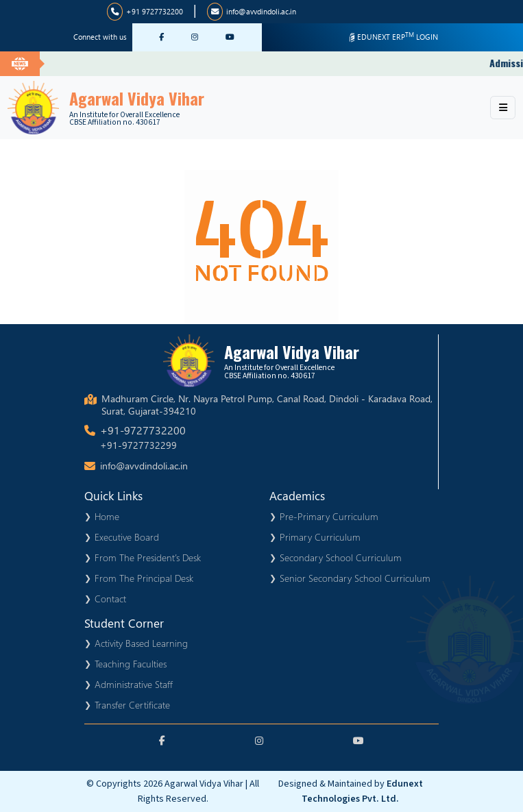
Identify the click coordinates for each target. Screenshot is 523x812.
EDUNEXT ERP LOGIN (392, 36)
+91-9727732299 (138, 445)
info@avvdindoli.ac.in (252, 12)
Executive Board (127, 537)
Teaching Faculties (131, 664)
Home (107, 516)
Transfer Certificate (132, 705)
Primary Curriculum (320, 537)
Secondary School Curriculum (341, 557)
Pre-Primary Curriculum (329, 516)
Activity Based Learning (141, 643)
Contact (110, 599)
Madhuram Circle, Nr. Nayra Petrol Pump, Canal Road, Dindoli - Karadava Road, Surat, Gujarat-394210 (267, 405)
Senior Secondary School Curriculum (355, 578)
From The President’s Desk (148, 557)
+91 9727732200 (145, 12)
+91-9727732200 (143, 430)
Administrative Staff (134, 684)
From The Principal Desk (144, 578)
